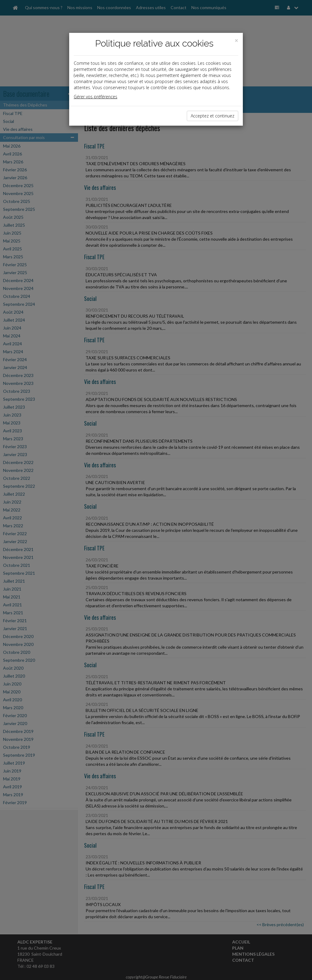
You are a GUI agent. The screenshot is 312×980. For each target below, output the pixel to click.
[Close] (236, 41)
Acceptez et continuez (213, 116)
